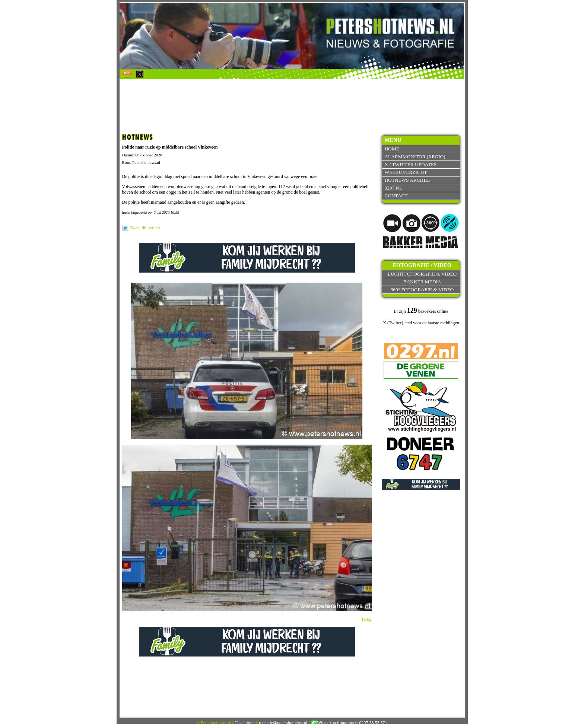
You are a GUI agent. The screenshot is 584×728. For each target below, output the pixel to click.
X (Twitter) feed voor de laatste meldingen (421, 323)
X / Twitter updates (410, 164)
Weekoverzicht (406, 172)
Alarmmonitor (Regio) (415, 157)
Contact (396, 196)
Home (392, 149)
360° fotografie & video (422, 290)
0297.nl (393, 188)
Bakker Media (422, 282)
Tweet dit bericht (145, 228)
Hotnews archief (408, 180)
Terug (366, 619)
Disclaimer (245, 723)
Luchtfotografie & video (422, 274)
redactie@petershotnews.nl (283, 723)
